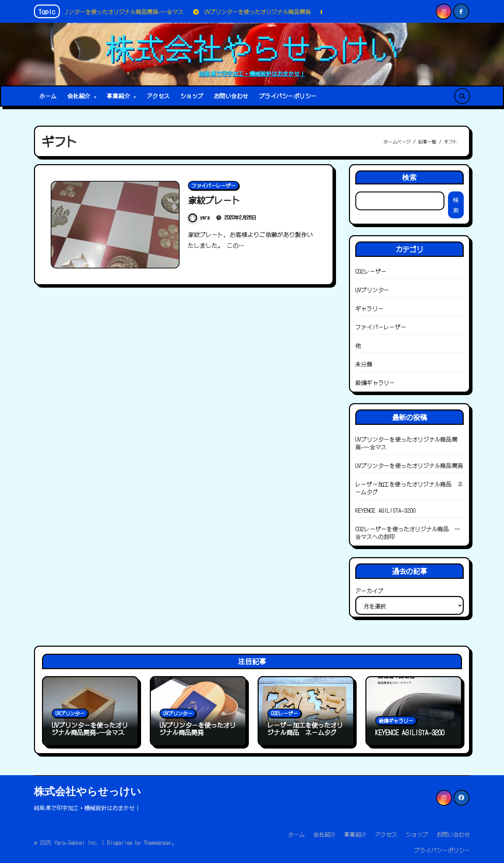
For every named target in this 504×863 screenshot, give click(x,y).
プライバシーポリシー (288, 96)
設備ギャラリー (375, 383)
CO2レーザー (371, 271)
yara (199, 217)
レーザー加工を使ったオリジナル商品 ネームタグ (409, 488)
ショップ (192, 96)
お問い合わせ (231, 96)
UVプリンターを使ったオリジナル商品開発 (409, 465)
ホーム (48, 96)
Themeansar (157, 842)
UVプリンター (372, 290)
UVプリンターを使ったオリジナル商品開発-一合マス (406, 443)
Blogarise (120, 842)
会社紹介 (80, 96)
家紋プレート (216, 200)
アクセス (158, 96)
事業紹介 (120, 96)
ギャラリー (369, 308)
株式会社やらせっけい (252, 47)
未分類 (364, 364)
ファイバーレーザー (213, 185)
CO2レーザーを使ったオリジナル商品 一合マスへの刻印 (408, 533)
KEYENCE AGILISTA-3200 (385, 510)
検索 (409, 177)
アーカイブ (369, 591)
